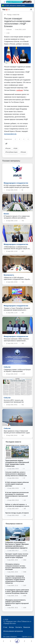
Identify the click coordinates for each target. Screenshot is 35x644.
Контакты (19, 627)
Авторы (11, 627)
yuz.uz (30, 637)
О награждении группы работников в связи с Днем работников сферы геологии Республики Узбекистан (17, 592)
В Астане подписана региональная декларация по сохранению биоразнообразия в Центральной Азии (17, 495)
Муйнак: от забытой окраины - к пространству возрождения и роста (17, 505)
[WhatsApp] (28, 139)
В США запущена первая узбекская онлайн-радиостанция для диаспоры (17, 484)
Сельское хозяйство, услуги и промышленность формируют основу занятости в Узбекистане (16, 474)
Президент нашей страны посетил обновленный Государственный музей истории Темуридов (17, 556)
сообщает (20, 90)
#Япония (23, 152)
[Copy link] (6, 144)
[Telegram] (15, 139)
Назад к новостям (12, 15)
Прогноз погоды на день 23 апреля (17, 513)
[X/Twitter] (23, 139)
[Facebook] (19, 139)
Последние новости (13, 442)
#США (15, 148)
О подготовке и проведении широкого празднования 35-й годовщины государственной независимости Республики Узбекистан (15, 580)
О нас (5, 627)
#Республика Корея (11, 152)
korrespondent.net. (10, 134)
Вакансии (27, 627)
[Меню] (31, 9)
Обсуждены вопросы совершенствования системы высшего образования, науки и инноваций (16, 567)
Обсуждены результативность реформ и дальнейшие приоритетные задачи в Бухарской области (17, 603)
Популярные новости (14, 524)
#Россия (8, 148)
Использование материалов (13, 631)
